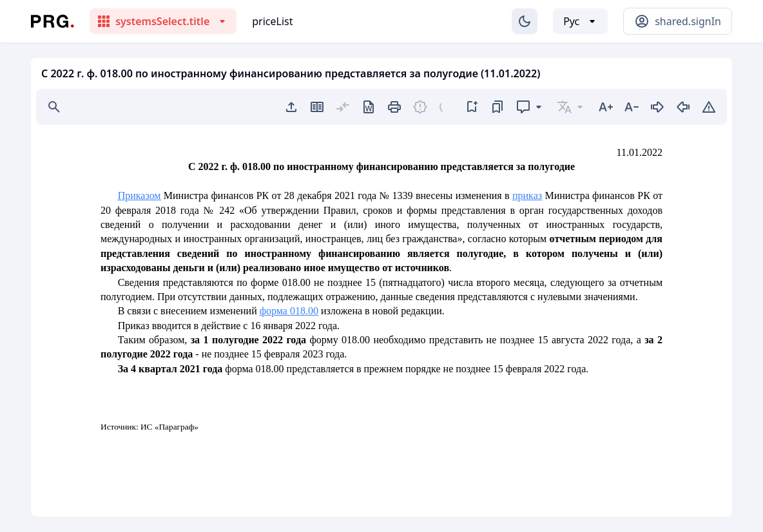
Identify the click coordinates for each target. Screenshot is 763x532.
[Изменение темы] (525, 21)
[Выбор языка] (580, 21)
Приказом (140, 195)
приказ (527, 195)
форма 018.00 (289, 311)
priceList (272, 21)
